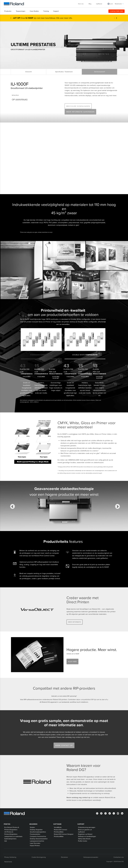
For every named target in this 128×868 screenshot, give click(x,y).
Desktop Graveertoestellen (39, 839)
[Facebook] (101, 813)
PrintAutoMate (59, 832)
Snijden (32, 827)
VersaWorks (58, 827)
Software (57, 824)
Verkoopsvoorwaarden (91, 857)
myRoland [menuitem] (99, 4)
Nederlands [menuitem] (119, 4)
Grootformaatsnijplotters (38, 832)
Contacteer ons (119, 857)
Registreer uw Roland (85, 834)
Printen (7, 824)
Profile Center (83, 841)
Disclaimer (64, 857)
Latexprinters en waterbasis (13, 836)
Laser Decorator (35, 843)
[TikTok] (110, 813)
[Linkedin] (122, 813)
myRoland (81, 832)
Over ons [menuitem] (82, 4)
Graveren (33, 824)
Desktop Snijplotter (36, 830)
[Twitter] (114, 813)
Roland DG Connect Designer (64, 834)
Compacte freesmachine (38, 836)
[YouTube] (118, 813)
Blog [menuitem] (90, 4)
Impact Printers (35, 845)
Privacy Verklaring (10, 857)
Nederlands (8, 862)
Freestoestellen (35, 834)
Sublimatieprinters (10, 839)
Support (81, 824)
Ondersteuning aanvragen (87, 827)
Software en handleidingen (87, 836)
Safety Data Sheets (84, 839)
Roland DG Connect (60, 830)
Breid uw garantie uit (85, 830)
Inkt (6, 841)
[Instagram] (105, 813)
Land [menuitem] (111, 4)
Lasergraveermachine (37, 841)
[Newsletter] (97, 813)
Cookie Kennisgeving (39, 857)
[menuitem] (9, 11)
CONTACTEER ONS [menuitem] (117, 11)
